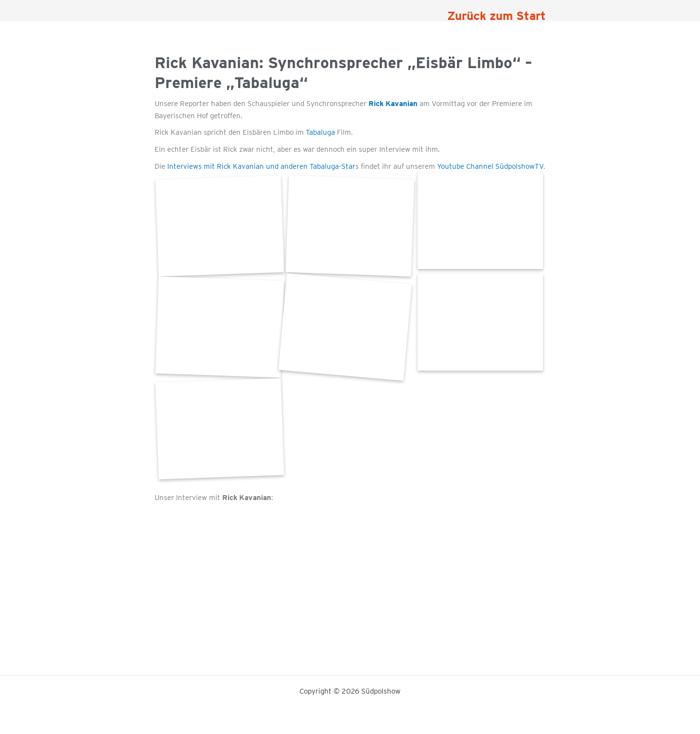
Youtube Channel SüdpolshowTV (490, 166)
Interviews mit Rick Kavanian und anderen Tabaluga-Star (261, 166)
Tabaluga (320, 132)
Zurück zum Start (497, 16)
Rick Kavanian (393, 104)
